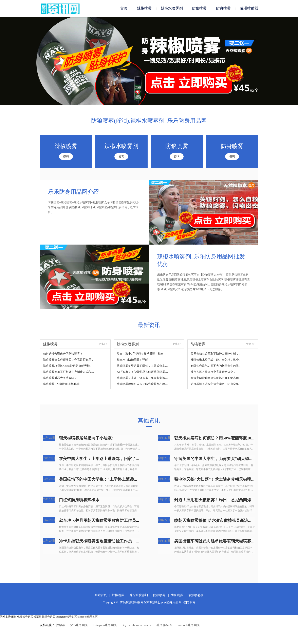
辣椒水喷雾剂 (172, 8)
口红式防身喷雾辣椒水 (79, 500)
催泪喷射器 (249, 8)
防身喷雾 (223, 8)
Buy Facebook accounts (136, 625)
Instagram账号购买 (105, 625)
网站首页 (101, 595)
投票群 (38, 617)
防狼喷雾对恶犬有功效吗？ (60, 378)
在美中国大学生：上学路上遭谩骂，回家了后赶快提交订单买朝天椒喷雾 (124, 459)
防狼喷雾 (199, 8)
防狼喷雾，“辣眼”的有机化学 (61, 384)
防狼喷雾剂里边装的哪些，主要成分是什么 (143, 366)
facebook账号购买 (88, 617)
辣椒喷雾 (144, 8)
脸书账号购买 (79, 625)
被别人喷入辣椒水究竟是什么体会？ (213, 372)
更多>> (103, 344)
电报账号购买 (25, 617)
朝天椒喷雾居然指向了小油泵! (86, 438)
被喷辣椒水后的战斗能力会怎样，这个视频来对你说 (216, 360)
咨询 (66, 157)
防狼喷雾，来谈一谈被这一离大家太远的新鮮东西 (143, 378)
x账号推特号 (164, 625)
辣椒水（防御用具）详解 (132, 360)
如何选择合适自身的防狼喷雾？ (63, 354)
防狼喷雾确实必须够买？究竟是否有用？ (69, 360)
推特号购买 (49, 617)
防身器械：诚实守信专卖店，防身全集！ (216, 384)
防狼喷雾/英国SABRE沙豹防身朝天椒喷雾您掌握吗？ (69, 366)
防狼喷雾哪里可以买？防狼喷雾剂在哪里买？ (143, 384)
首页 (124, 8)
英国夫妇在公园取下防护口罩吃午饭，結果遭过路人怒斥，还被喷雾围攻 (216, 354)
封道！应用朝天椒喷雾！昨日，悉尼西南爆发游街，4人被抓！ (230, 500)
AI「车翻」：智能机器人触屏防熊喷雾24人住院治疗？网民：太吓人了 (143, 372)
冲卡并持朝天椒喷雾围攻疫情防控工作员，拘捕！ (104, 541)
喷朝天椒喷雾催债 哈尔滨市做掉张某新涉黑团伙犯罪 (221, 521)
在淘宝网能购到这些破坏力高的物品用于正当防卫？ (216, 378)
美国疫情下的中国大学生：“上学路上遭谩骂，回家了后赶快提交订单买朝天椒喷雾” (134, 479)
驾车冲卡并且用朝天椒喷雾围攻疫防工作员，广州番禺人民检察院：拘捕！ (126, 521)
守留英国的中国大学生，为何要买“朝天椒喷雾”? (218, 459)
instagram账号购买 (66, 617)
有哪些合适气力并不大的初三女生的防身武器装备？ (216, 366)
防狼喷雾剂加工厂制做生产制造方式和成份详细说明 (69, 372)
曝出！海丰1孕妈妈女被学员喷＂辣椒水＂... (143, 354)
